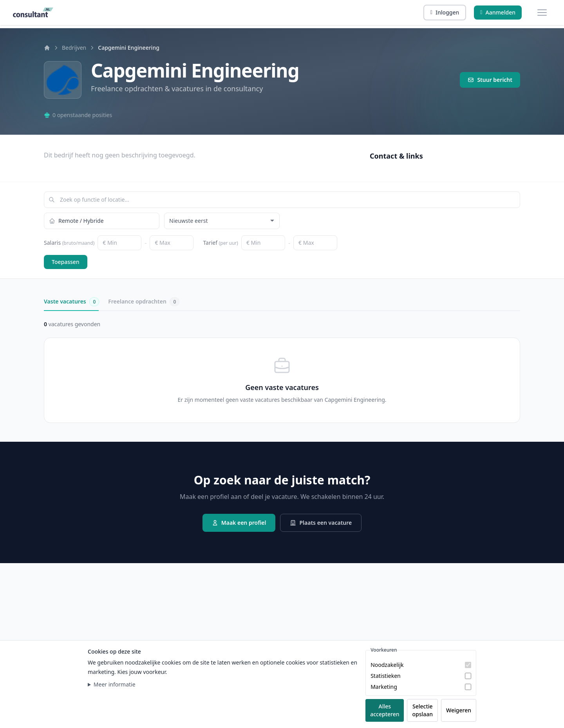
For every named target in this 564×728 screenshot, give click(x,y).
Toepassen (66, 262)
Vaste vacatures (71, 302)
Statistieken (386, 676)
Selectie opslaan (422, 710)
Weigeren (459, 710)
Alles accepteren (385, 710)
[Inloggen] (445, 13)
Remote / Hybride (76, 221)
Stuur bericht (490, 80)
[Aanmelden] (498, 13)
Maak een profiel (239, 523)
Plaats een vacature (321, 523)
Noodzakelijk (387, 665)
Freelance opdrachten (144, 302)
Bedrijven (74, 48)
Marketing (384, 687)
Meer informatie (115, 684)
